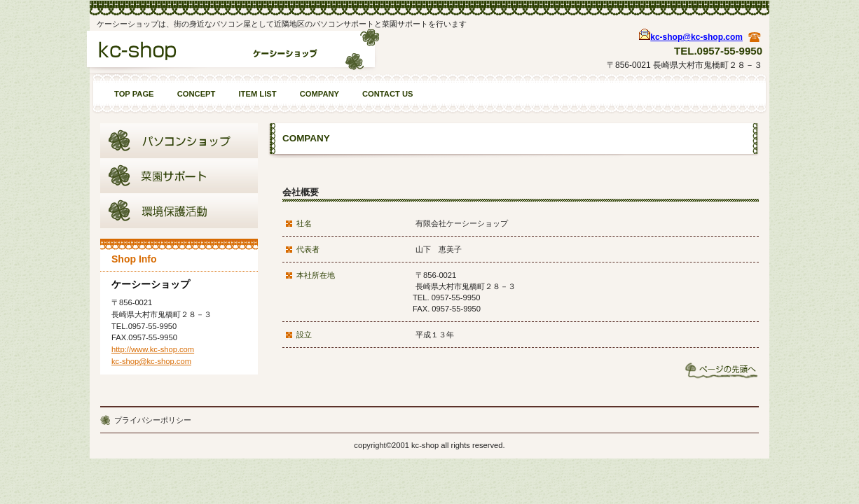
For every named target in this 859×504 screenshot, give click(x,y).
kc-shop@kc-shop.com (696, 37)
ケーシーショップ (232, 55)
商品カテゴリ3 (179, 211)
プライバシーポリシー (153, 420)
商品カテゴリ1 (179, 141)
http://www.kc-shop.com (153, 349)
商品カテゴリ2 (179, 176)
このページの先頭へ (722, 370)
